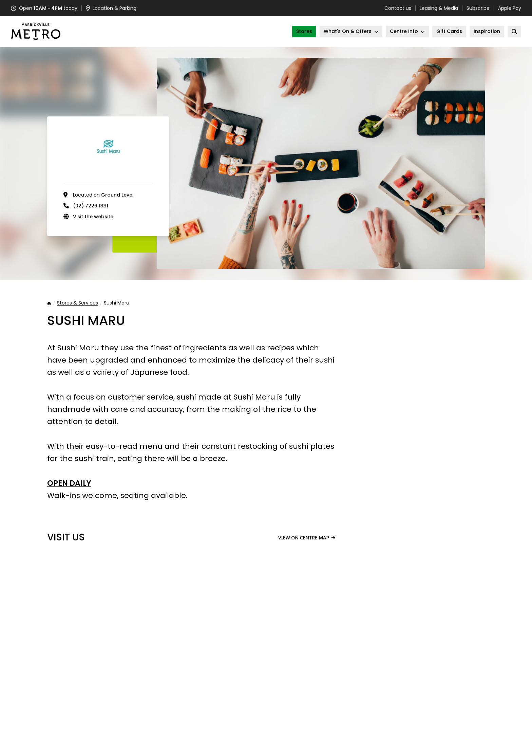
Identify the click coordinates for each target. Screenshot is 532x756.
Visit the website (93, 217)
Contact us (398, 8)
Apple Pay (510, 8)
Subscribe (478, 8)
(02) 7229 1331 (91, 206)
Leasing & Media (439, 8)
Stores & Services (78, 303)
